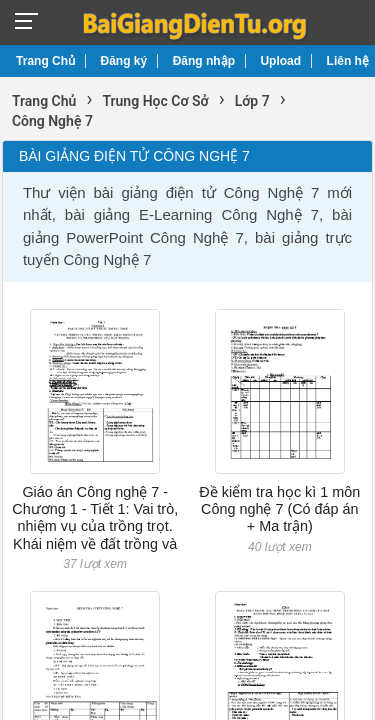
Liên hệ (348, 61)
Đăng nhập (204, 61)
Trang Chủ (45, 61)
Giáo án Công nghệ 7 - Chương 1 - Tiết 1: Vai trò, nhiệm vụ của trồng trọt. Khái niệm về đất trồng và (95, 518)
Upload (280, 61)
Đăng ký (124, 61)
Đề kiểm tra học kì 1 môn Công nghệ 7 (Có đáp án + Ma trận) (279, 509)
